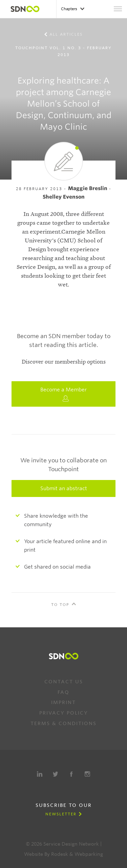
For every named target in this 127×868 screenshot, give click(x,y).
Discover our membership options (64, 362)
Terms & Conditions (63, 723)
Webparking (89, 854)
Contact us (64, 682)
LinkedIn (40, 774)
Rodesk (60, 854)
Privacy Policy (64, 713)
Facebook (71, 774)
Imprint (63, 702)
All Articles (66, 34)
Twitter (56, 774)
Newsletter (61, 814)
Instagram (87, 774)
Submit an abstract (64, 488)
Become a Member (63, 394)
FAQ (63, 692)
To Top (60, 605)
